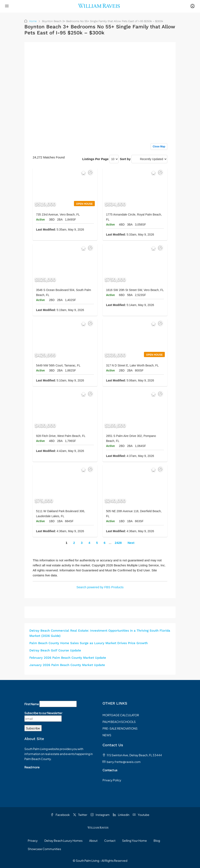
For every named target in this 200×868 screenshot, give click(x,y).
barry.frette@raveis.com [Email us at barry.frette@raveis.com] (124, 762)
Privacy (33, 840)
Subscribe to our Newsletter (43, 713)
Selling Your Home (134, 840)
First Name (32, 704)
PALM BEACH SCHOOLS (119, 722)
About (93, 840)
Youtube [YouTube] (141, 815)
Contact (110, 840)
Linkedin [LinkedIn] (121, 815)
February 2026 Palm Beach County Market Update (68, 658)
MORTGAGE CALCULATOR (121, 715)
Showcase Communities (44, 849)
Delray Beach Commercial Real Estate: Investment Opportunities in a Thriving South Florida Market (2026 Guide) (100, 633)
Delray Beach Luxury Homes (63, 840)
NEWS (107, 735)
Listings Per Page (95, 159)
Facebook (60, 815)
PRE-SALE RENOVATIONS (120, 728)
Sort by (125, 159)
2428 (118, 543)
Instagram (100, 815)
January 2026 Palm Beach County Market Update (67, 665)
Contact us (110, 770)
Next (131, 543)
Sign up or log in (156, 54)
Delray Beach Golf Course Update (55, 650)
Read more (32, 767)
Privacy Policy (112, 780)
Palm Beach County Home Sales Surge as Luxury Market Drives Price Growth (89, 643)
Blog (157, 840)
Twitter (80, 815)
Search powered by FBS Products (100, 587)
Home (33, 21)
